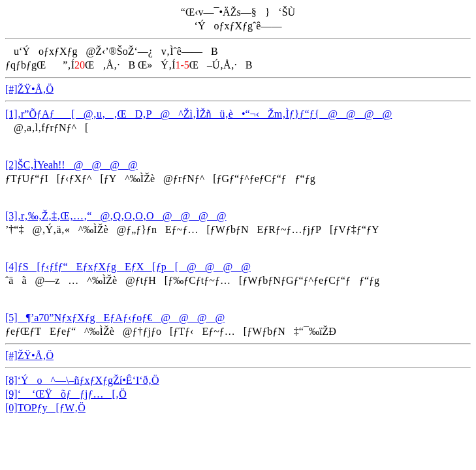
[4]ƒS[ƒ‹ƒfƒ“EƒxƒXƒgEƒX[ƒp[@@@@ (128, 267)
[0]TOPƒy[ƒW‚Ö (45, 408)
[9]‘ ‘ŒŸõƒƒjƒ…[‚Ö (66, 394)
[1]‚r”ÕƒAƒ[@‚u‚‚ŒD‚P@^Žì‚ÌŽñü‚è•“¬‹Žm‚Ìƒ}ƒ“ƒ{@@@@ (198, 114)
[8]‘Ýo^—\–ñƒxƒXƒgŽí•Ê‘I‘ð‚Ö (82, 380)
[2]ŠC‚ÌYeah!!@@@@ (71, 165)
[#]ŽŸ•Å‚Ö (29, 89)
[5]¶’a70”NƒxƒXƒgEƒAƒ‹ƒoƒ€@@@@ (115, 318)
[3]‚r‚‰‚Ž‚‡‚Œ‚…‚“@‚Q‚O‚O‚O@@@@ (116, 216)
